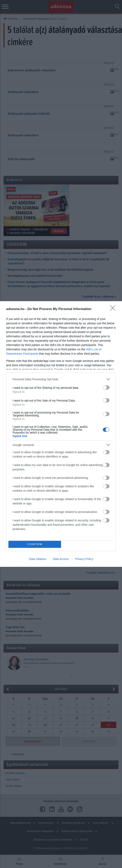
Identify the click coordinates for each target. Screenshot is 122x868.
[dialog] (61, 434)
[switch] (106, 388)
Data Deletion (38, 559)
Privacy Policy (84, 559)
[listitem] (61, 379)
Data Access (61, 559)
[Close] (114, 309)
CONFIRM (35, 544)
